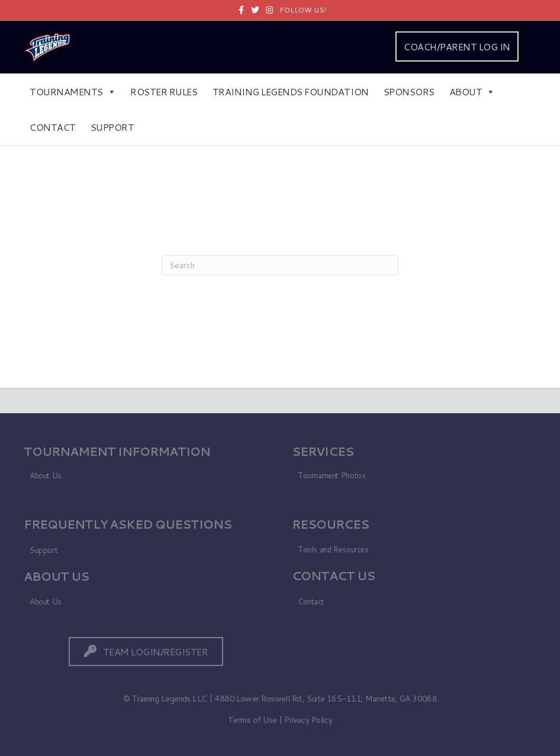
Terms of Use (252, 720)
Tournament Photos (332, 475)
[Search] (280, 265)
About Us (46, 475)
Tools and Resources (333, 549)
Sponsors (409, 91)
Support (112, 127)
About (472, 91)
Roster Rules (164, 91)
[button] (146, 652)
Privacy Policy (308, 720)
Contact (53, 127)
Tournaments (73, 91)
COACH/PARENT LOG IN (457, 46)
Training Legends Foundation (291, 91)
